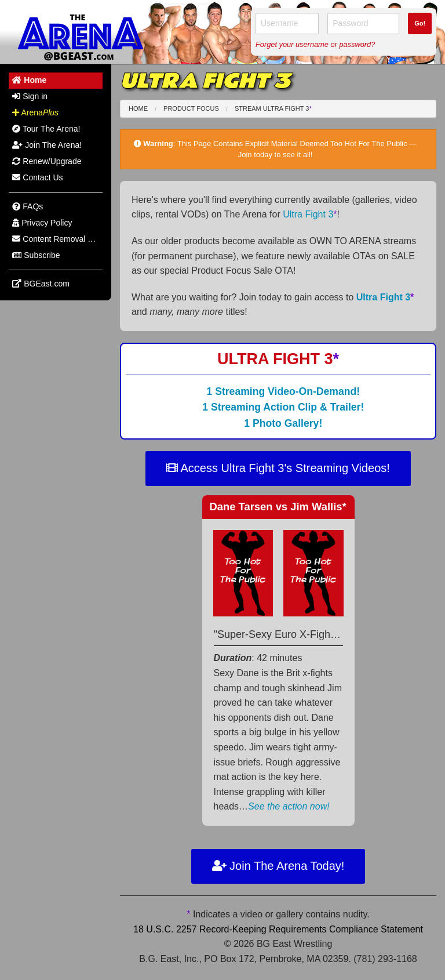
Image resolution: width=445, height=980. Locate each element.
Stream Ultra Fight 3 (273, 108)
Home (138, 108)
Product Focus (191, 108)
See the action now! (289, 806)
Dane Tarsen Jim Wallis (278, 507)
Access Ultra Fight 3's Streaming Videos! (278, 468)
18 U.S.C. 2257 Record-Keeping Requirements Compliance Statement (278, 929)
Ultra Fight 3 (310, 214)
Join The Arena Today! (278, 866)
